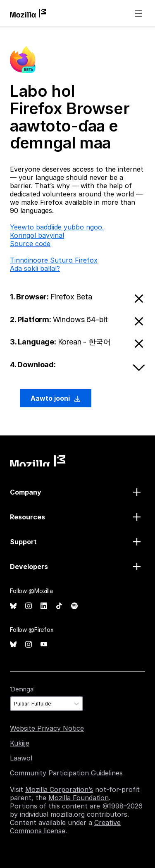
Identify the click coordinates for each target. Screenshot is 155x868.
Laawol (21, 758)
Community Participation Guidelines (66, 773)
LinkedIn (44, 606)
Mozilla (38, 461)
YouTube (44, 644)
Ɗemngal (22, 689)
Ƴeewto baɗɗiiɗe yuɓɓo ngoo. (57, 227)
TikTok (59, 606)
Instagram (29, 606)
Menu (138, 13)
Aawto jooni (56, 398)
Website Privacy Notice (47, 728)
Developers (29, 567)
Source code (30, 244)
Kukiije (20, 743)
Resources (27, 517)
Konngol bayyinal (37, 235)
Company (26, 492)
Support (23, 542)
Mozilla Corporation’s (59, 789)
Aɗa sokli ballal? (35, 268)
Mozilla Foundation (79, 798)
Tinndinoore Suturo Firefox (54, 260)
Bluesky (13, 606)
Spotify (74, 606)
